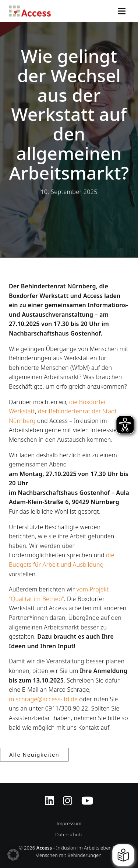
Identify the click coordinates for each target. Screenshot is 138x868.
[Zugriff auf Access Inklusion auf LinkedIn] (49, 796)
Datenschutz (69, 834)
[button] (13, 855)
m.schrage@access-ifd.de (43, 699)
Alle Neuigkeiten (34, 755)
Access (30, 11)
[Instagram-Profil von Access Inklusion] (68, 796)
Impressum (69, 823)
